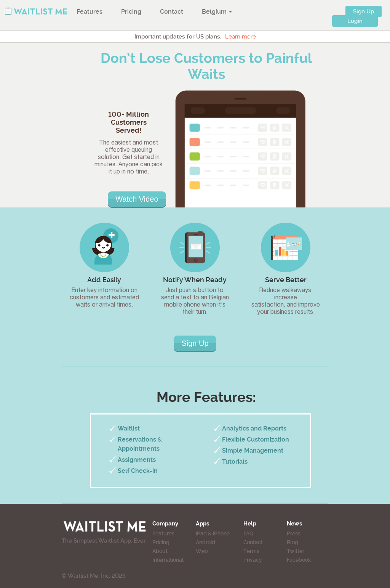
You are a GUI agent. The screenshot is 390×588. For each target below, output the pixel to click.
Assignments (137, 460)
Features (90, 12)
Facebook (299, 560)
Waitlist (129, 428)
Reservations (137, 439)
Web (202, 551)
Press (294, 533)
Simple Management (253, 451)
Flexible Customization (256, 439)
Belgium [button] (217, 12)
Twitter (296, 551)
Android (205, 542)
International (168, 560)
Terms (251, 551)
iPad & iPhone (213, 533)
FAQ (248, 533)
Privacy (253, 560)
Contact (172, 12)
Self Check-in (138, 471)
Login (355, 21)
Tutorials (235, 462)
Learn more (241, 37)
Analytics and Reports (254, 428)
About (160, 551)
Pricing (131, 12)
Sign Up (364, 11)
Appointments (139, 449)
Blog (292, 542)
